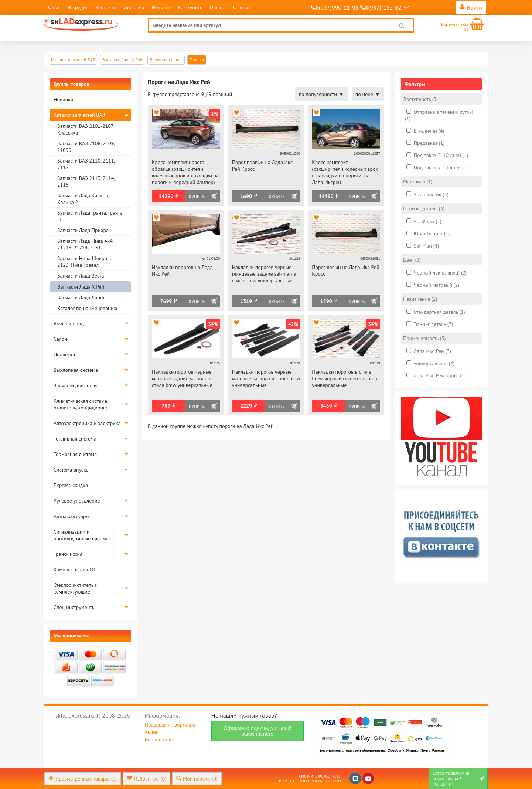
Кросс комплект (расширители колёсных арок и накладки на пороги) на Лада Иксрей (345, 172)
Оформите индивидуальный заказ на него (258, 731)
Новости (161, 7)
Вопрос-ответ (160, 739)
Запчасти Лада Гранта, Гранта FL (90, 216)
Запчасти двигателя (76, 385)
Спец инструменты (74, 607)
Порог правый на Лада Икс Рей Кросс (262, 166)
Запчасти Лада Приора (83, 230)
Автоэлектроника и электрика (87, 423)
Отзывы (242, 7)
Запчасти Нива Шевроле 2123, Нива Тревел (85, 262)
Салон (60, 339)
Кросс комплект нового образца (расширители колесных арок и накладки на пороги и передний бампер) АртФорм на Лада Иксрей (185, 173)
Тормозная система (75, 454)
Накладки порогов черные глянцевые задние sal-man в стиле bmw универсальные (264, 274)
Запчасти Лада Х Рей (81, 287)
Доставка (134, 7)
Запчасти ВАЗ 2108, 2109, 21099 (86, 147)
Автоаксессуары (71, 516)
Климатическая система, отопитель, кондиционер (81, 404)
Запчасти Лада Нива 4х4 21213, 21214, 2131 (85, 244)
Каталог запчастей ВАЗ (79, 115)
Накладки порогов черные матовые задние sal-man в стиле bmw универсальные (182, 378)
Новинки (63, 99)
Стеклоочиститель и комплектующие (76, 588)
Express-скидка (71, 485)
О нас (54, 7)
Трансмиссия (68, 554)
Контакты (106, 7)
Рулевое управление (77, 501)
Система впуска (71, 470)
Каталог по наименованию (87, 308)
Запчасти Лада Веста (81, 276)
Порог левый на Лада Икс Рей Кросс (345, 271)
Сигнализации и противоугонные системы (82, 535)
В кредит (78, 7)
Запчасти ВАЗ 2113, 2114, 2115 (86, 181)
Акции (152, 732)
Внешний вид (69, 323)
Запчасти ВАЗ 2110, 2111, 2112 (86, 164)
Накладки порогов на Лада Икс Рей (182, 271)
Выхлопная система (76, 370)
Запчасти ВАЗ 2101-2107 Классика (85, 129)
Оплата (218, 7)
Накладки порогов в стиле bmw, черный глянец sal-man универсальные (344, 378)
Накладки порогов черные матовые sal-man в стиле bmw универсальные (266, 378)
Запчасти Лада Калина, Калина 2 (83, 199)
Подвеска (64, 354)
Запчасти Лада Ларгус (82, 297)
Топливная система (75, 439)
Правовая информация (171, 725)
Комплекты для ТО (74, 569)
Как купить (190, 7)
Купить (197, 196)
